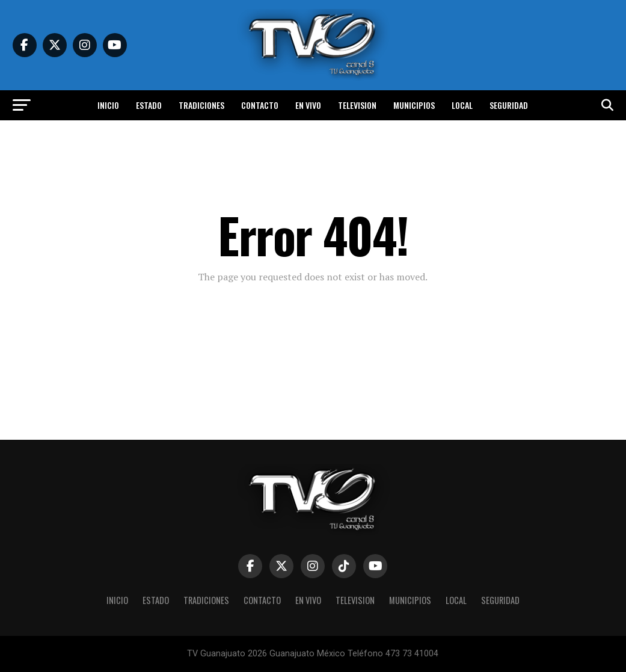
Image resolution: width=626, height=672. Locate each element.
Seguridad (509, 105)
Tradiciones (201, 105)
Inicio (108, 105)
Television (357, 105)
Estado (149, 105)
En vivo (308, 105)
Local (462, 105)
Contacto (260, 105)
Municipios (414, 105)
